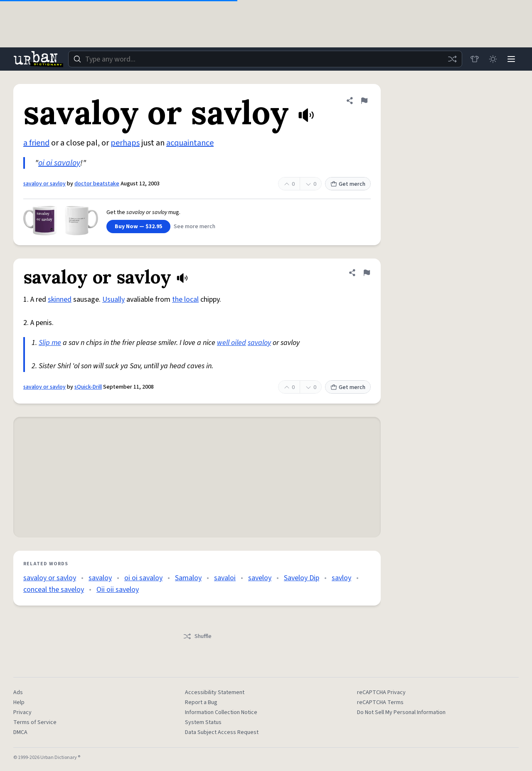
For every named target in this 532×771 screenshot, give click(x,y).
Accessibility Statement (215, 692)
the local (185, 299)
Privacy (22, 712)
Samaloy (188, 578)
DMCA (20, 732)
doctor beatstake (97, 184)
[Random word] (452, 59)
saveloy (260, 578)
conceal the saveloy (54, 590)
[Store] (475, 59)
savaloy (259, 343)
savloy (341, 578)
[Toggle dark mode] (493, 59)
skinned (60, 299)
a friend (36, 143)
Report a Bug (201, 702)
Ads (18, 692)
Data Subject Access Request (222, 732)
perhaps (125, 143)
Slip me (50, 343)
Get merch (348, 184)
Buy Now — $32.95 (138, 227)
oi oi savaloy (59, 163)
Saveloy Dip (302, 578)
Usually (113, 299)
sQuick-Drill (88, 387)
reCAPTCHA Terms (380, 702)
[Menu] (511, 59)
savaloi (225, 578)
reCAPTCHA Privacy (381, 692)
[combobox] (265, 59)
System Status (203, 722)
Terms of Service (35, 722)
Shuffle (197, 636)
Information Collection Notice (221, 712)
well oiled (232, 343)
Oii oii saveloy (118, 590)
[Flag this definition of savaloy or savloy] (364, 101)
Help (19, 702)
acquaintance (190, 143)
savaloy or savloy (44, 184)
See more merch (195, 227)
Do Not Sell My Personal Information (401, 712)
